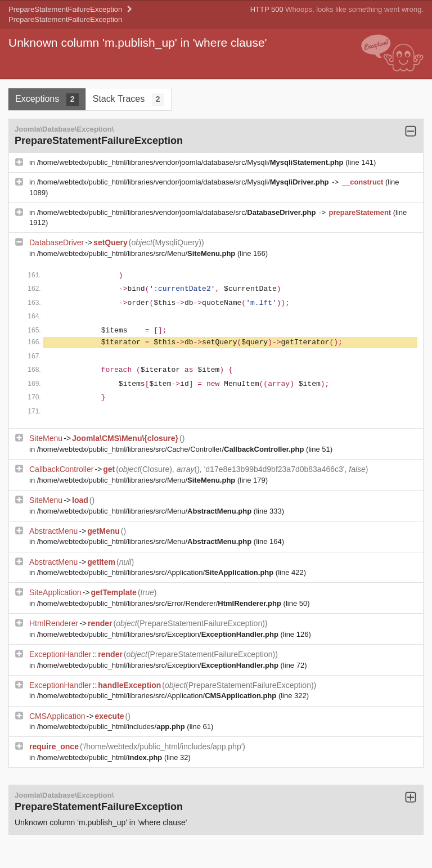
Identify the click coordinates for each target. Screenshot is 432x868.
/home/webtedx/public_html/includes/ (112, 727)
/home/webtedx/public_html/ (101, 757)
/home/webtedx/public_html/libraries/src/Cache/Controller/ (172, 449)
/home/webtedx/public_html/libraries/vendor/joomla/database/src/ (177, 212)
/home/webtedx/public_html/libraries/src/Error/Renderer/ (160, 603)
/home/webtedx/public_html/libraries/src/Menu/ (137, 253)
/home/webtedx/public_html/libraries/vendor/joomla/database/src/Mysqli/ (191, 162)
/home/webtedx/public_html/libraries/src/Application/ (156, 572)
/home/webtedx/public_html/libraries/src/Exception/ (159, 634)
